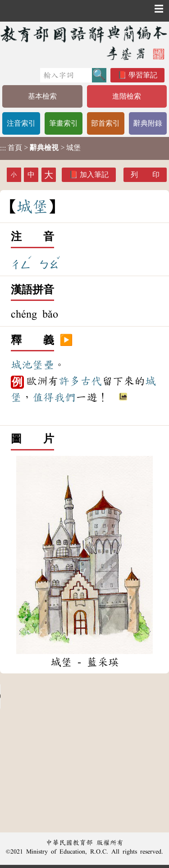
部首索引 (105, 123)
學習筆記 (143, 75)
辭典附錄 (148, 123)
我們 (65, 397)
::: (3, 148)
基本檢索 (42, 96)
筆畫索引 (64, 123)
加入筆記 (94, 175)
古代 (91, 381)
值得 (43, 397)
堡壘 (43, 365)
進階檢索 (127, 96)
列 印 (145, 175)
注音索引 (21, 123)
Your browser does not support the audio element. (68, 696)
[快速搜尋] (66, 75)
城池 (22, 365)
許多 (69, 381)
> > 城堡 (40, 148)
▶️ (66, 341)
